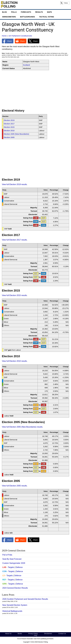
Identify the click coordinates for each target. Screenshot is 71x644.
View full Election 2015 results (14, 295)
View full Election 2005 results (14, 486)
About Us (8, 634)
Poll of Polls (7, 555)
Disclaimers (48, 634)
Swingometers (9, 17)
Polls (14, 12)
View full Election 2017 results (14, 240)
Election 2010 (9, 131)
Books (20, 634)
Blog (4, 12)
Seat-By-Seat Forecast (12, 559)
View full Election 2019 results (14, 184)
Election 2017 (9, 124)
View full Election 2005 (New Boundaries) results (22, 427)
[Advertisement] (35, 90)
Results (39, 12)
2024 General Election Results (15, 588)
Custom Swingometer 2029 (14, 563)
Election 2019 (9, 120)
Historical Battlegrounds (12, 611)
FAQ (35, 635)
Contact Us (62, 634)
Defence (19, 567)
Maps (49, 12)
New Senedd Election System (15, 605)
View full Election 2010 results (14, 361)
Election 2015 (9, 127)
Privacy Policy (33, 634)
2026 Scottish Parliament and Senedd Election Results (25, 599)
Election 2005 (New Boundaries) (16, 134)
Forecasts (26, 12)
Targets (11, 567)
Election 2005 (9, 137)
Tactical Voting (47, 17)
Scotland (26, 65)
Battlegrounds (28, 17)
